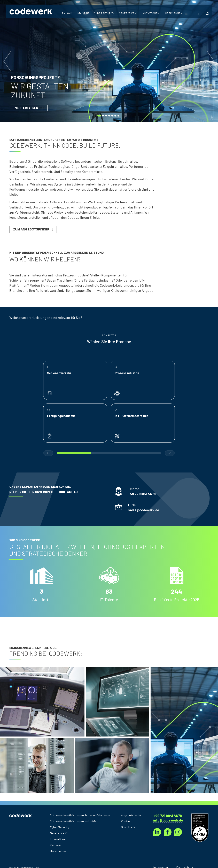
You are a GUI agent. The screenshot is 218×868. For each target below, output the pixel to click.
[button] (200, 14)
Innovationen (59, 839)
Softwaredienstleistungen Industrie (73, 821)
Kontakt (126, 821)
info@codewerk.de (168, 820)
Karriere (55, 845)
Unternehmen (59, 851)
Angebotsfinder (131, 815)
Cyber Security (60, 827)
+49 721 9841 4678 (168, 816)
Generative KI (59, 833)
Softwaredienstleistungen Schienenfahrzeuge (80, 815)
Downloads (128, 827)
